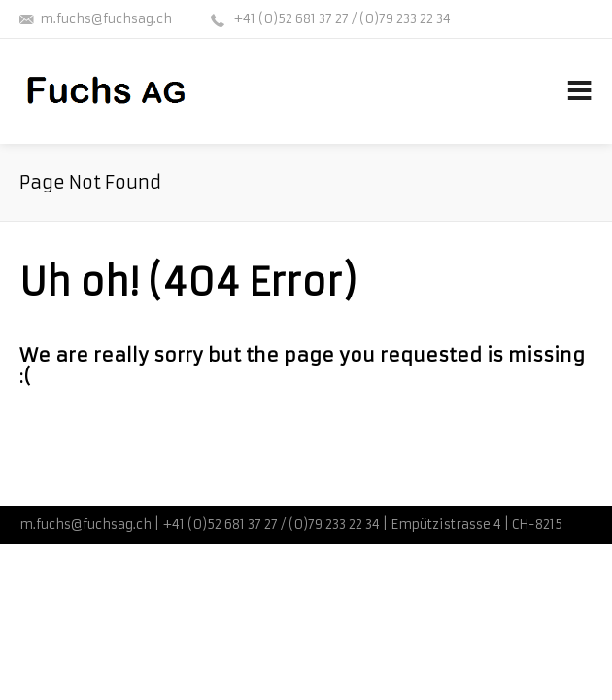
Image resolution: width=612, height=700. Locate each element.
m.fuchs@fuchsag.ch (106, 19)
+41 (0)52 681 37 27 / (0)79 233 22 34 (340, 19)
